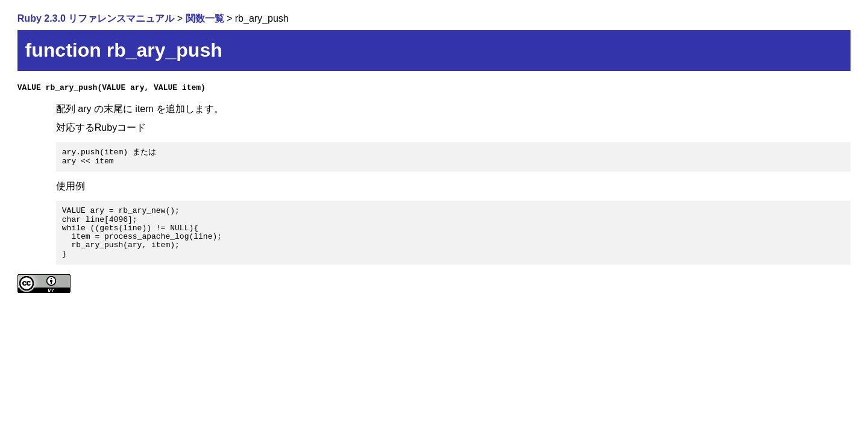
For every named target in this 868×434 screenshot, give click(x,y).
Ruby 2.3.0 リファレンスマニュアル (96, 18)
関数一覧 (205, 18)
